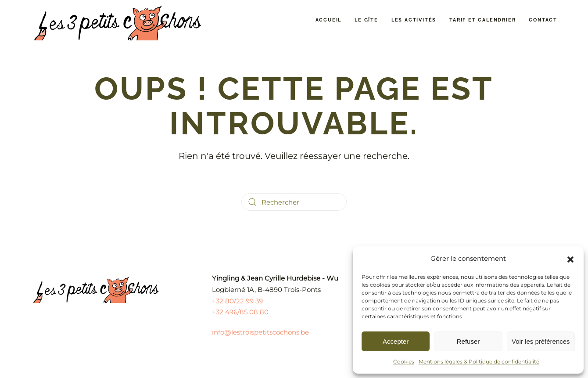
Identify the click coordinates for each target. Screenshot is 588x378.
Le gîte (366, 20)
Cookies (404, 362)
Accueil (329, 20)
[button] (570, 259)
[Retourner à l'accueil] (118, 20)
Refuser (468, 341)
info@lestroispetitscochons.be (260, 332)
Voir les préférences (541, 341)
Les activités (414, 20)
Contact (543, 20)
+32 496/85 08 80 (240, 312)
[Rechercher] (294, 202)
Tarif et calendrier (482, 20)
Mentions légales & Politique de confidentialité (479, 362)
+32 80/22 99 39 (237, 301)
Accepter (396, 341)
